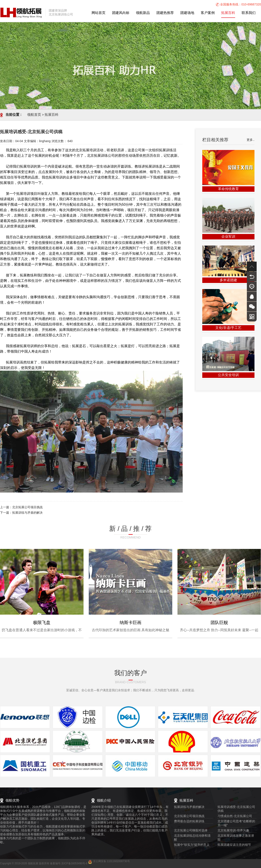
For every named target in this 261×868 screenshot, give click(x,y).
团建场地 (187, 13)
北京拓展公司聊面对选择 (191, 831)
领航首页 (34, 115)
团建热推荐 (165, 13)
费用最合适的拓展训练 (189, 822)
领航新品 (143, 13)
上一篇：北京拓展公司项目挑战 (21, 507)
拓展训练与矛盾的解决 (189, 807)
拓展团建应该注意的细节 (234, 845)
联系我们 (249, 13)
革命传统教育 (228, 189)
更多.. (251, 140)
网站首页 (99, 13)
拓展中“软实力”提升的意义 (192, 845)
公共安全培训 (228, 375)
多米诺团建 (228, 280)
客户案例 (208, 13)
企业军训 (228, 237)
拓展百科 (228, 13)
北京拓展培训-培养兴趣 (233, 831)
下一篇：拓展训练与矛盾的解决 (21, 513)
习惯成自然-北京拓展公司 (235, 816)
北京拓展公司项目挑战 (189, 816)
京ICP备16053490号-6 (74, 864)
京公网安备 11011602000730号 (111, 861)
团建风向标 (121, 13)
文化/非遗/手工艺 (228, 328)
